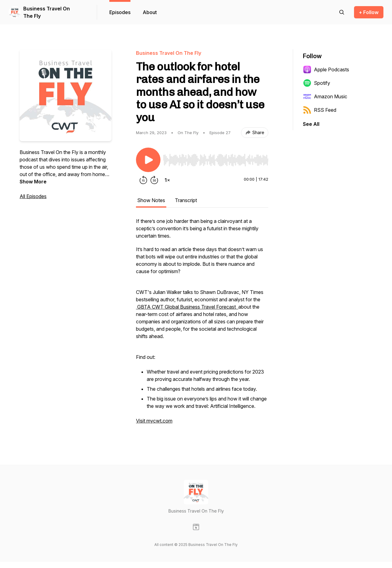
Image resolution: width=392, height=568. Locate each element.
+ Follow (369, 12)
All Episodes (33, 196)
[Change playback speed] (167, 180)
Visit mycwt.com (154, 421)
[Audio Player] (216, 158)
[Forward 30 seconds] (154, 180)
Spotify (317, 83)
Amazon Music (325, 96)
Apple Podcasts (326, 70)
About (150, 12)
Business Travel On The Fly (47, 12)
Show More (33, 182)
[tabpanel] (202, 324)
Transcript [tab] (186, 200)
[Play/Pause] (148, 160)
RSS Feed (320, 110)
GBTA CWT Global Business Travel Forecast (187, 307)
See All (311, 124)
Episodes (120, 12)
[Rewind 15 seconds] (143, 180)
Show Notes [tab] (151, 200)
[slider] (216, 160)
